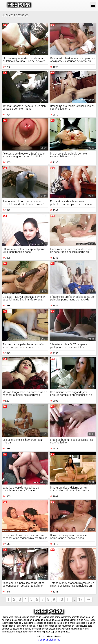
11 (69, 599)
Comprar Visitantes (49, 640)
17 (80, 599)
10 (61, 599)
